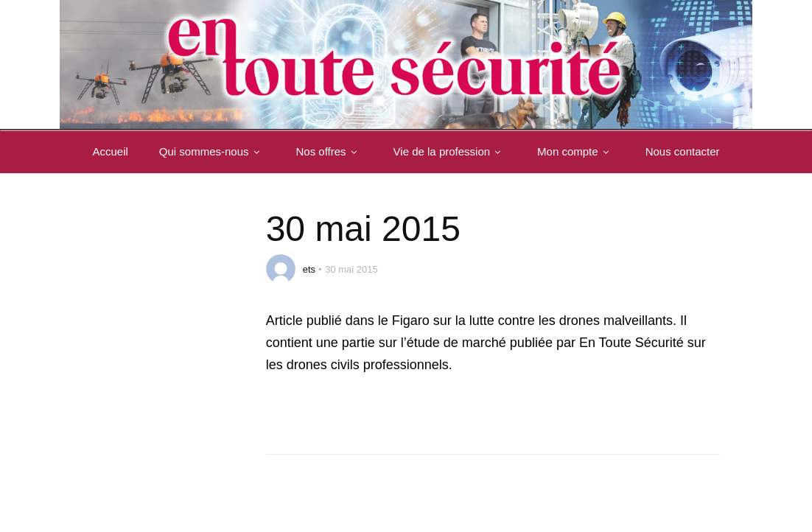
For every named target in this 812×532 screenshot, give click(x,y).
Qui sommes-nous (212, 151)
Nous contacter (683, 151)
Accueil (110, 151)
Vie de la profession (450, 151)
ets (309, 269)
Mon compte (576, 151)
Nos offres (329, 151)
